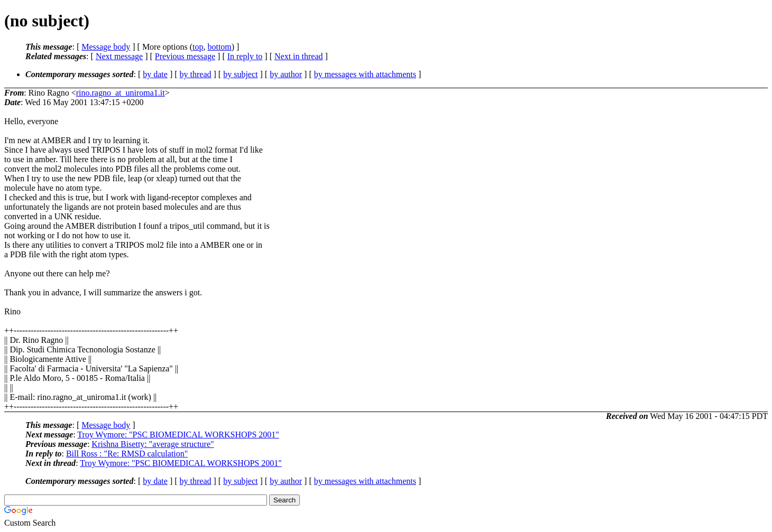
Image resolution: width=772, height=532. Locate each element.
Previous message (185, 56)
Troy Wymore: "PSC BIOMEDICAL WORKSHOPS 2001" (178, 435)
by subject (240, 74)
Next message (119, 56)
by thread (196, 74)
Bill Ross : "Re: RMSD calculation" (127, 454)
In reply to (245, 56)
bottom (219, 47)
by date (155, 74)
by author (286, 74)
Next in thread (299, 56)
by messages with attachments (365, 74)
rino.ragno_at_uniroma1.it (121, 93)
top (198, 47)
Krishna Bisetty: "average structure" (153, 444)
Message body (106, 47)
